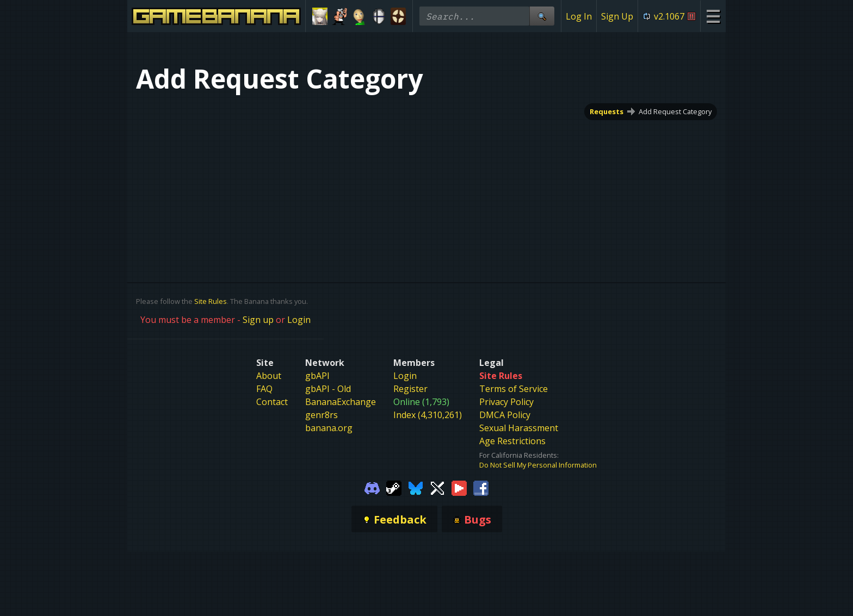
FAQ (264, 389)
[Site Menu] (713, 16)
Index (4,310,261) (428, 415)
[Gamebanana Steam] (394, 487)
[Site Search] (542, 16)
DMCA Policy (505, 415)
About (269, 376)
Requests (607, 111)
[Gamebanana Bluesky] (416, 487)
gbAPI (317, 376)
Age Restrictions (512, 441)
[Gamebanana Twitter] (437, 487)
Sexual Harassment (519, 428)
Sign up (258, 320)
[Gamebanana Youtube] (459, 487)
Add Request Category (675, 111)
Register (410, 389)
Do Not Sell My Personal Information (538, 465)
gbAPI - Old (328, 389)
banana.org (329, 428)
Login (299, 320)
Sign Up (617, 16)
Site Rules (211, 301)
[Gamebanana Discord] (372, 487)
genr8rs (322, 415)
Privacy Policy (506, 402)
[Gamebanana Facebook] (481, 487)
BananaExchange (341, 402)
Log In (579, 16)
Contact (272, 402)
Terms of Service (514, 389)
